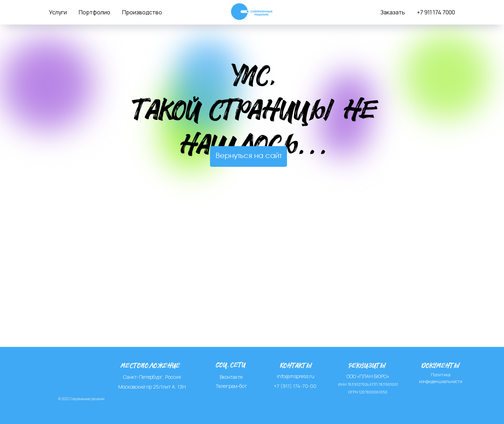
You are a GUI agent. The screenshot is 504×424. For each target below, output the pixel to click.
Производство (142, 12)
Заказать (393, 12)
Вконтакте (231, 377)
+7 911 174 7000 (436, 12)
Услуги (58, 12)
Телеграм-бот (231, 386)
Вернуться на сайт (249, 156)
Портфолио (94, 12)
